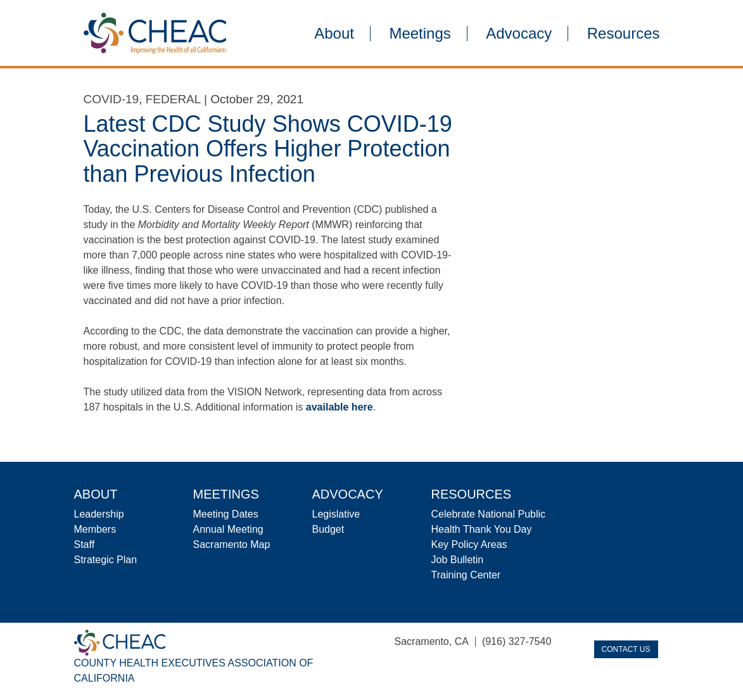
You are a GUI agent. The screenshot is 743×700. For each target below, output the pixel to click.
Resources (624, 34)
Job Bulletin (458, 560)
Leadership (99, 514)
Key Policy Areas (469, 544)
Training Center (466, 575)
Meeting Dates (226, 514)
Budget (328, 529)
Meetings (420, 34)
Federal (173, 99)
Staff (85, 544)
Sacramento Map (232, 544)
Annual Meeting (228, 529)
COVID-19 (111, 99)
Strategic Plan (106, 560)
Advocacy (519, 34)
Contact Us (626, 649)
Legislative (336, 514)
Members (95, 529)
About (334, 34)
